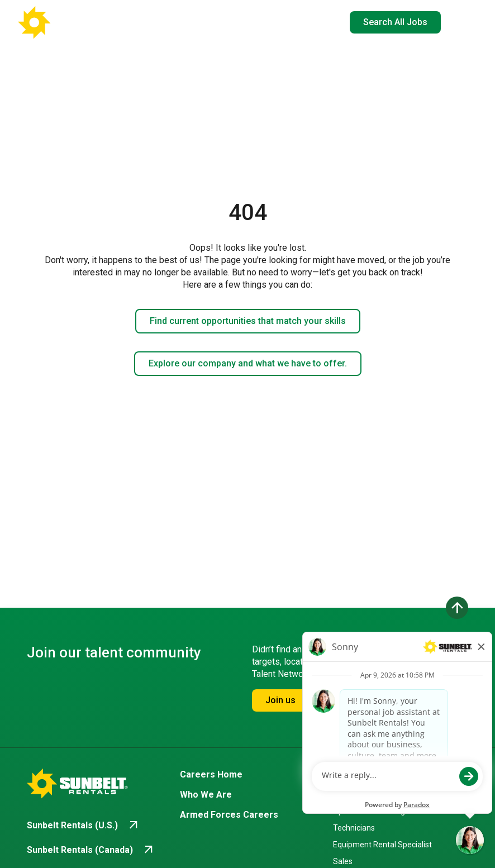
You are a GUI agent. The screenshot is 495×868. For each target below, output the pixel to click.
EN (317, 22)
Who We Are (206, 795)
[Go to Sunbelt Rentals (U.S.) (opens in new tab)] (84, 826)
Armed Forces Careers (229, 815)
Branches (353, 774)
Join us (280, 700)
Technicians (354, 828)
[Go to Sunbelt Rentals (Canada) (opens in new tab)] (91, 850)
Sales (343, 861)
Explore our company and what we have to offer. (248, 363)
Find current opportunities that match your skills (248, 321)
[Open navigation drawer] (459, 22)
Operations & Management (381, 811)
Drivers (345, 794)
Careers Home (211, 774)
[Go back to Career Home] (73, 22)
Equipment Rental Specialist (382, 845)
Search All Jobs (395, 22)
